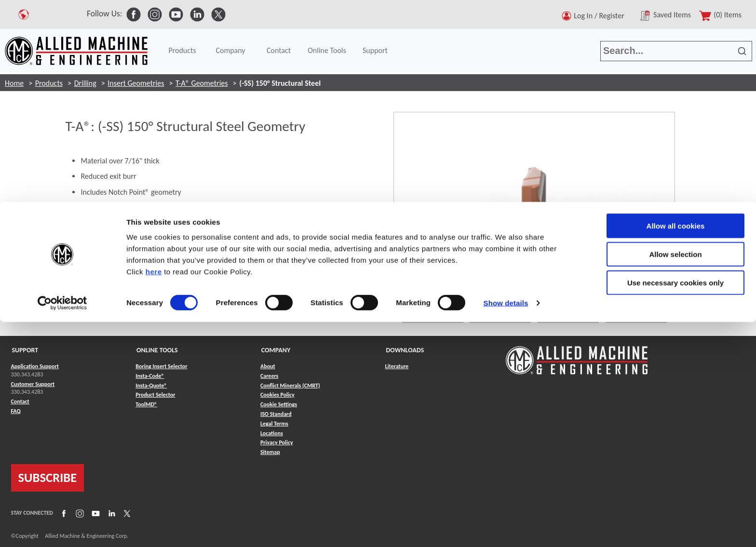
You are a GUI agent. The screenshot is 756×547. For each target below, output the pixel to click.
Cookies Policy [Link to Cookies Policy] (277, 395)
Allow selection (675, 52)
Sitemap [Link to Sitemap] (270, 452)
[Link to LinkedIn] (110, 513)
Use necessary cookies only (675, 81)
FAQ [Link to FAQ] (16, 411)
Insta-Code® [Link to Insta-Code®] (150, 376)
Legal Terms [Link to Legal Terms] (274, 424)
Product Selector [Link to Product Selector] (155, 395)
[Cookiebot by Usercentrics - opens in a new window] (62, 101)
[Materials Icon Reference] (201, 271)
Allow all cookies (676, 24)
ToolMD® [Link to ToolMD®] (146, 404)
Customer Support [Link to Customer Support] (33, 384)
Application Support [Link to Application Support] (35, 366)
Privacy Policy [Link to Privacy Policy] (277, 442)
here (154, 70)
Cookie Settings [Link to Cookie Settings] (279, 404)
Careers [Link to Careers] (269, 376)
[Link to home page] (577, 355)
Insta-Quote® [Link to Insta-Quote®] (151, 386)
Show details (506, 101)
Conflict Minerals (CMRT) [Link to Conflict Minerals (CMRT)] (290, 386)
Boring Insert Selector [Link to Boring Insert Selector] (161, 366)
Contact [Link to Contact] (20, 401)
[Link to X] (126, 513)
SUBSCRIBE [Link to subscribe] (48, 478)
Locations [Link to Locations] (272, 433)
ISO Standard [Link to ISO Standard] (276, 414)
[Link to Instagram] (79, 513)
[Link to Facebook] (63, 513)
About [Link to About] (268, 366)
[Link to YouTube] (94, 513)
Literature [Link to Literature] (397, 366)
